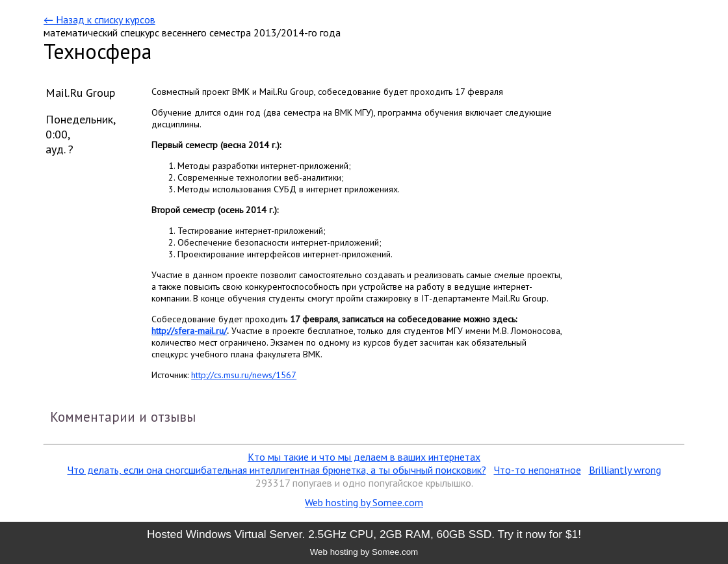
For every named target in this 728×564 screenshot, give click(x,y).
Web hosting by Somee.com (364, 502)
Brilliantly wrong (625, 470)
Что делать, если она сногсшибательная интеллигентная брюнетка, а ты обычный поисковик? (277, 470)
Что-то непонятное (538, 470)
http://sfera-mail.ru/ (189, 331)
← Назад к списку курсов (99, 19)
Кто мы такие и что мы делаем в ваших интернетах (364, 457)
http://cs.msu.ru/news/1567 (244, 375)
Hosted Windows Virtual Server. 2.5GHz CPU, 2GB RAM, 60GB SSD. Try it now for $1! (364, 534)
